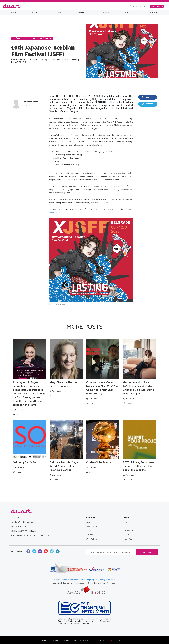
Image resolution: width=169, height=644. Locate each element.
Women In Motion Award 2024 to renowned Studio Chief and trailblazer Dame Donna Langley (140, 372)
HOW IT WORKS (93, 526)
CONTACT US (152, 13)
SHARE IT (149, 97)
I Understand (110, 640)
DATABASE (36, 13)
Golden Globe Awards (103, 446)
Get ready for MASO (30, 446)
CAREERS (105, 13)
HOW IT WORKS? (139, 6)
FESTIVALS (128, 539)
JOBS (59, 13)
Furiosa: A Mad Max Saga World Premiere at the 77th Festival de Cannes (66, 450)
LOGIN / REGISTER (156, 6)
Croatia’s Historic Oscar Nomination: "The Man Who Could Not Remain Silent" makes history (103, 372)
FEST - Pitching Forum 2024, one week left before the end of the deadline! (140, 450)
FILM (126, 526)
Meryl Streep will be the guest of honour (66, 368)
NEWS (14, 13)
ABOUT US (81, 13)
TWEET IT (149, 104)
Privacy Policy (121, 640)
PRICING (89, 531)
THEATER (127, 535)
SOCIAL (128, 13)
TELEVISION (128, 531)
